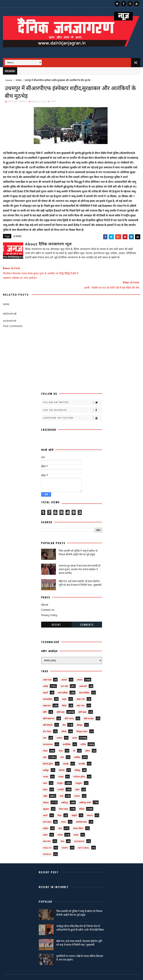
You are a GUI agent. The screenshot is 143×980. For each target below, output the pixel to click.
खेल (64, 716)
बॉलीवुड (77, 761)
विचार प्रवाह (63, 800)
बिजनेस (62, 761)
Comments (87, 615)
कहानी (45, 683)
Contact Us (48, 600)
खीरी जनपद (69, 709)
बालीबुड (46, 761)
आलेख (45, 677)
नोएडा (45, 741)
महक (45, 774)
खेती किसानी (48, 716)
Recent (56, 615)
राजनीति (61, 780)
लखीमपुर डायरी (85, 793)
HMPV (65, 838)
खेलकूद (80, 716)
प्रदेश (45, 748)
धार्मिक (83, 735)
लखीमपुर (65, 793)
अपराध (80, 670)
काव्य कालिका (84, 683)
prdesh (47, 845)
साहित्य (46, 819)
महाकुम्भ (79, 774)
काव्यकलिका (48, 690)
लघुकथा (46, 800)
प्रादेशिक (77, 748)
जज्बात (59, 728)
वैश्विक (82, 800)
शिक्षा (60, 806)
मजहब (61, 767)
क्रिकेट (64, 696)
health (47, 838)
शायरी (45, 806)
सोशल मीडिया (78, 819)
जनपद (19, 80)
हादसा (76, 825)
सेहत (60, 819)
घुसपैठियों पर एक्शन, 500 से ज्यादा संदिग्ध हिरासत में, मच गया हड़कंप (80, 948)
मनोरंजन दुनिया (79, 767)
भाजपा (46, 767)
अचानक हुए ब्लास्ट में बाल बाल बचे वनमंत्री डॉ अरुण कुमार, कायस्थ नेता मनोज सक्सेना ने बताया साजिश (80, 560)
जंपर (45, 728)
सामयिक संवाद (81, 812)
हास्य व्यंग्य (47, 832)
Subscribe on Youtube (72, 408)
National (84, 838)
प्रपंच (62, 748)
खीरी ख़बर (82, 703)
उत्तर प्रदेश (64, 677)
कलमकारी (83, 677)
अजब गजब (47, 670)
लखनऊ (46, 793)
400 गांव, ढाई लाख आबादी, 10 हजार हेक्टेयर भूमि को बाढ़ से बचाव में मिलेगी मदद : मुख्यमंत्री (80, 573)
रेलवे (61, 787)
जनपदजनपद (48, 735)
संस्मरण (90, 806)
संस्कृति (74, 806)
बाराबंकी (82, 754)
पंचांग (61, 741)
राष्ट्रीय (45, 787)
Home (9, 80)
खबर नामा (81, 696)
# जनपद (17, 237)
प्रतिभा (88, 741)
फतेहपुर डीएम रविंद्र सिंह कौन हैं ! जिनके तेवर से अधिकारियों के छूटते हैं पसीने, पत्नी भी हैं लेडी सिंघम (80, 918)
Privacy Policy (49, 606)
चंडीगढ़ (64, 722)
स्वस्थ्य (45, 825)
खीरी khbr (89, 709)
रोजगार (77, 787)
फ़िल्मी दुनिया (48, 754)
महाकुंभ (60, 774)
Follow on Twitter (72, 393)
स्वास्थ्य (60, 825)
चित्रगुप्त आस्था (82, 722)
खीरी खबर (61, 703)
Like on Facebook (72, 401)
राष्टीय (77, 780)
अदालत (64, 670)
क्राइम (64, 690)
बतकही (66, 754)
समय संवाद (47, 812)
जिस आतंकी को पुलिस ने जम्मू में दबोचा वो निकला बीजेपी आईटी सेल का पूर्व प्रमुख (78, 543)
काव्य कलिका (63, 683)
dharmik (79, 832)
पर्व (74, 741)
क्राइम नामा (81, 690)
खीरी (45, 703)
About (45, 595)
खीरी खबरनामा (49, 709)
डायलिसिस (67, 735)
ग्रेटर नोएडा (47, 722)
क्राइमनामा (47, 696)
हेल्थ (62, 832)
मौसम (45, 780)
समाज (64, 812)
